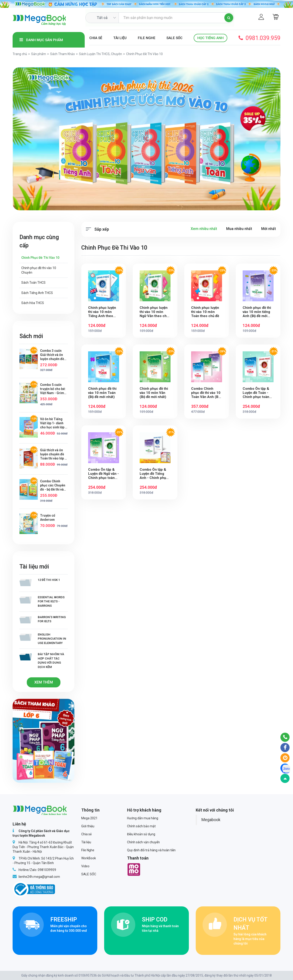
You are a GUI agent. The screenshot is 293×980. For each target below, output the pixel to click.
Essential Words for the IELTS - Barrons (42, 601)
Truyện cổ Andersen (48, 518)
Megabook (211, 820)
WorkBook (89, 858)
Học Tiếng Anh (210, 38)
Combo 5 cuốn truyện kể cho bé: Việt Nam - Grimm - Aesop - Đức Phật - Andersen (54, 389)
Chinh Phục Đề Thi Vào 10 (40, 258)
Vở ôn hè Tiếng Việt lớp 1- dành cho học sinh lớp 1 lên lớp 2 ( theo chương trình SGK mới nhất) (53, 423)
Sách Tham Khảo (62, 54)
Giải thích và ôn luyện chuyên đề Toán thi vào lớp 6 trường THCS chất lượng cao (54, 454)
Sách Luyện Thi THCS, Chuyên (100, 54)
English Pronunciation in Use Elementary (43, 639)
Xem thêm (44, 682)
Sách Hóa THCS (33, 303)
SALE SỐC (174, 38)
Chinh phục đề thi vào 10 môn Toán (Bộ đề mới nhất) (102, 393)
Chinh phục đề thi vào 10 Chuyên (39, 270)
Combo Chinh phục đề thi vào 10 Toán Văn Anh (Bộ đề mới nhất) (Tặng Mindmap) (206, 393)
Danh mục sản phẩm (41, 40)
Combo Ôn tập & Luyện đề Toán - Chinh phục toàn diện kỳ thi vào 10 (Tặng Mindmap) (257, 393)
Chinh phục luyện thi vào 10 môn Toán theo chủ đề (205, 312)
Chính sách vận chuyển (143, 842)
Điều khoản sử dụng (141, 834)
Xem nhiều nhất (204, 229)
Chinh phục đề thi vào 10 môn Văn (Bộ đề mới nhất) (154, 393)
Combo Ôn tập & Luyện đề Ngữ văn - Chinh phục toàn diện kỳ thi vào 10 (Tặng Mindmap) (104, 474)
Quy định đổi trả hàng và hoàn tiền (151, 850)
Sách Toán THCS (33, 283)
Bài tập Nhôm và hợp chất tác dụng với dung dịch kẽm (42, 661)
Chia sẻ (96, 38)
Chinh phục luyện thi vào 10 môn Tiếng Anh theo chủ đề (102, 312)
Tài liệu (120, 38)
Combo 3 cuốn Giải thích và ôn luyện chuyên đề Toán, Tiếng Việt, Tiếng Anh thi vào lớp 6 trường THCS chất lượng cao (54, 355)
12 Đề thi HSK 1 (40, 582)
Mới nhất (269, 229)
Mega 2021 (89, 818)
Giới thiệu (88, 826)
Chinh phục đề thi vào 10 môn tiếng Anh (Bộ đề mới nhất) (257, 312)
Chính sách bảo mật (141, 826)
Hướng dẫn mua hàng (143, 818)
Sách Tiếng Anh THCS (37, 293)
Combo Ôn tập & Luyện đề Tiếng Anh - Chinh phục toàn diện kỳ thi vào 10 (155, 474)
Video (85, 866)
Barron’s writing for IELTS (43, 619)
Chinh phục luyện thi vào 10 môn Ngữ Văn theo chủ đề (154, 312)
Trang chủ (20, 54)
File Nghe (147, 38)
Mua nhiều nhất (239, 229)
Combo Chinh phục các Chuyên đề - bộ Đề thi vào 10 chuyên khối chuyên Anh (53, 485)
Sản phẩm (39, 54)
